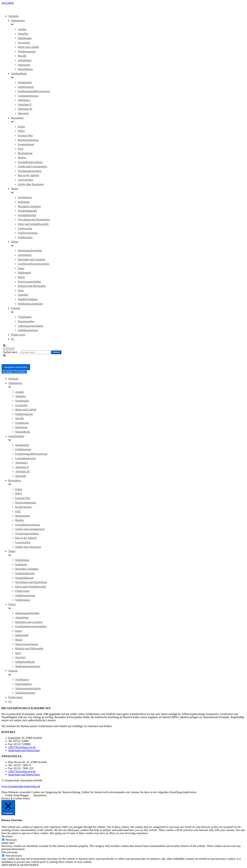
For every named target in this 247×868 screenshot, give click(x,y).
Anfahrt (22, 29)
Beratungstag (25, 153)
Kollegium (24, 202)
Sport (21, 290)
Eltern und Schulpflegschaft (33, 224)
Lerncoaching (25, 180)
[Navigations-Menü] (16, 367)
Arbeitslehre (25, 255)
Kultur (21, 127)
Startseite (13, 16)
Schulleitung (25, 197)
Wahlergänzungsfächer (30, 304)
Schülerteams (25, 237)
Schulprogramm (27, 51)
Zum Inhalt (8, 3)
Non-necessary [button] (10, 852)
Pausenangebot (26, 321)
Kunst (21, 268)
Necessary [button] (7, 836)
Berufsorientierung (28, 140)
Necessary (11, 840)
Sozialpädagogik (27, 215)
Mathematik (24, 273)
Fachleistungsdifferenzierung (34, 91)
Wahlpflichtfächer (28, 299)
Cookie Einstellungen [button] (17, 795)
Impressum (24, 65)
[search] (118, 352)
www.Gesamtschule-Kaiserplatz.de (21, 786)
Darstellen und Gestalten (31, 259)
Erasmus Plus (25, 135)
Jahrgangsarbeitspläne (30, 250)
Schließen (9, 349)
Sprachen (23, 295)
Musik (21, 277)
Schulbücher (25, 60)
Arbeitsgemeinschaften (31, 326)
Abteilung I (24, 100)
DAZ (21, 149)
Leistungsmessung (28, 96)
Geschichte (24, 43)
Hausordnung (25, 69)
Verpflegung (25, 317)
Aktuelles (23, 34)
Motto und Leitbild (28, 47)
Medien (22, 158)
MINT (21, 131)
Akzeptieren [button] (40, 795)
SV (13, 339)
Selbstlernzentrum (28, 330)
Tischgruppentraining (30, 171)
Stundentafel (25, 82)
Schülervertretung (28, 233)
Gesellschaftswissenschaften (33, 264)
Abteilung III (25, 109)
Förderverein (25, 228)
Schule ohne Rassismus (31, 184)
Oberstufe (23, 113)
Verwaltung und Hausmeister (34, 220)
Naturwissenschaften (29, 282)
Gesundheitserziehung (30, 162)
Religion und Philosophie (32, 286)
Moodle (22, 56)
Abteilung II (25, 105)
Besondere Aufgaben (29, 206)
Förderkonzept (26, 87)
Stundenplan (25, 38)
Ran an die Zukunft (28, 175)
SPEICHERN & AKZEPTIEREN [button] (20, 865)
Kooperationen (26, 144)
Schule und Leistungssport (32, 166)
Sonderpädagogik (27, 211)
